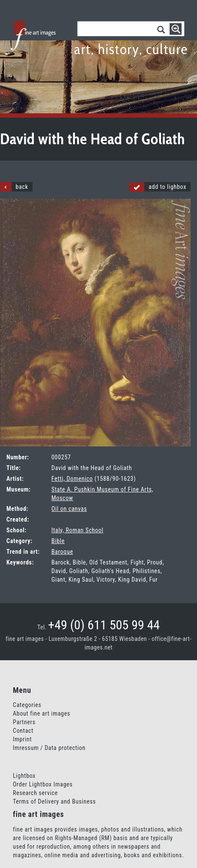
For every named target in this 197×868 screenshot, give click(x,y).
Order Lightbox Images (43, 784)
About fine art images (42, 713)
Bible (58, 541)
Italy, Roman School (77, 530)
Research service (35, 793)
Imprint (22, 739)
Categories (27, 705)
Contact (23, 731)
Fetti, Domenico (72, 479)
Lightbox (24, 776)
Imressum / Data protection (49, 748)
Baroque (62, 552)
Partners (24, 722)
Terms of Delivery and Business (54, 801)
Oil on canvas (69, 509)
